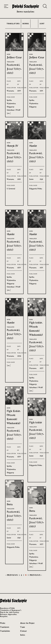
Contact (23, 631)
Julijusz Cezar (14, 57)
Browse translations (26, 12)
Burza (10, 504)
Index (23, 635)
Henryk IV (12, 146)
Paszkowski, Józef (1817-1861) (14, 69)
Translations (5, 631)
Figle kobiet (36, 422)
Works (3, 623)
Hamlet (33, 146)
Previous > (36, 575)
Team (22, 627)
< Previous (12, 575)
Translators (5, 627)
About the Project (27, 623)
